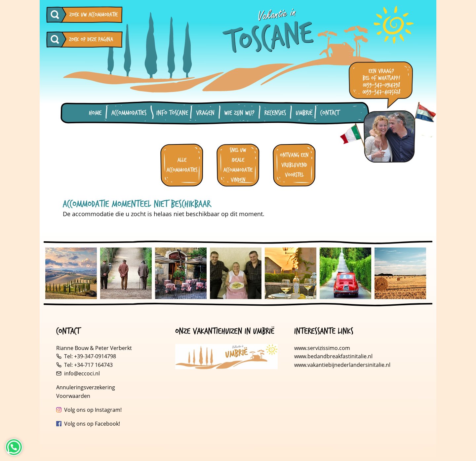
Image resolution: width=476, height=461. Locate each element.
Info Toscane (172, 113)
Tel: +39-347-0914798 (90, 356)
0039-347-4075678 (381, 92)
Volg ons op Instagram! (93, 410)
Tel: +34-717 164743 (88, 365)
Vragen (205, 113)
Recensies (275, 113)
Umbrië (304, 113)
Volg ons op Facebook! (92, 424)
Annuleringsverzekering (86, 387)
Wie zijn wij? (239, 113)
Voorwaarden (73, 396)
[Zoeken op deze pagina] (56, 39)
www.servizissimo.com (322, 348)
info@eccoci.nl (82, 373)
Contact (330, 113)
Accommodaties (129, 113)
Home (95, 113)
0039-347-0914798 (381, 85)
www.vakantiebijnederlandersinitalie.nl (342, 365)
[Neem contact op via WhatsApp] (14, 447)
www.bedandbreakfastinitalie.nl (334, 356)
